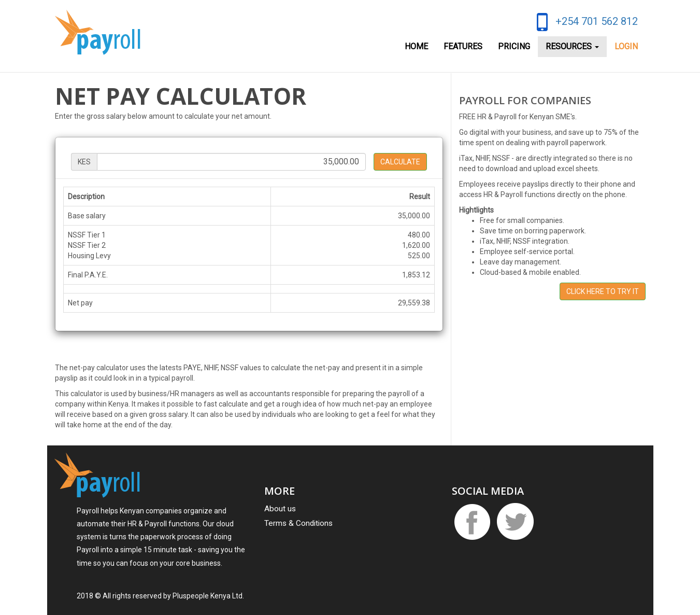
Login (626, 46)
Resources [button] (572, 46)
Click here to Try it (603, 291)
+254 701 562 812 (597, 21)
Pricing (514, 46)
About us (280, 509)
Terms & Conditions (298, 523)
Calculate (400, 162)
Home (416, 46)
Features (463, 46)
